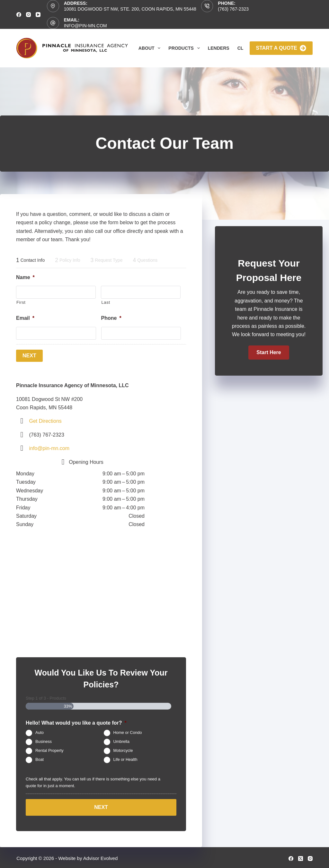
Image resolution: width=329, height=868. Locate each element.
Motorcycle (123, 750)
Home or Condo (128, 732)
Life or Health (125, 759)
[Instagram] (28, 15)
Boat (40, 759)
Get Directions (45, 421)
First (21, 302)
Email (25, 318)
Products (185, 48)
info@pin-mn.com (85, 26)
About (151, 48)
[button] (269, 353)
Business (44, 741)
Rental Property (49, 750)
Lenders (219, 48)
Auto (40, 732)
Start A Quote (281, 48)
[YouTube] (38, 15)
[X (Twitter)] (301, 857)
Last (106, 302)
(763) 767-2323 (233, 9)
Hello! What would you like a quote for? (76, 722)
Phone (111, 318)
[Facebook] (19, 15)
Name (25, 277)
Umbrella (121, 741)
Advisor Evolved (101, 857)
